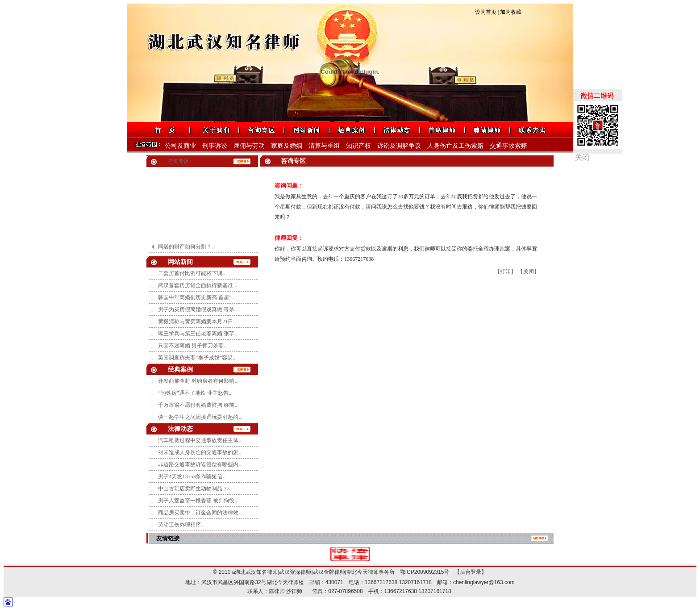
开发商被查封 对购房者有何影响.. (198, 381)
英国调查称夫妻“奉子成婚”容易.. (197, 358)
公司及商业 (180, 146)
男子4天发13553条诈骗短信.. (192, 476)
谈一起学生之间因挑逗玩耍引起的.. (200, 417)
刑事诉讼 (215, 146)
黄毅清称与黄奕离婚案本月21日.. (197, 322)
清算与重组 (324, 146)
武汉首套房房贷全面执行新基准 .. (198, 285)
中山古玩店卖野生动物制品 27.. (195, 489)
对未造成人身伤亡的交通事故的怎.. (200, 452)
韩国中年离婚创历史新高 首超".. (196, 297)
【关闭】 (529, 272)
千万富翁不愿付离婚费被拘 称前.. (198, 405)
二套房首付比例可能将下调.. (192, 273)
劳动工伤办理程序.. (181, 525)
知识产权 (358, 146)
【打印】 (505, 272)
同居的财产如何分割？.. (186, 248)
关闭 (582, 157)
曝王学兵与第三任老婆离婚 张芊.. (198, 334)
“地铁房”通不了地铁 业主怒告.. (195, 393)
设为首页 (486, 12)
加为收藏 (511, 12)
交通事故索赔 (508, 146)
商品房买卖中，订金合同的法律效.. (200, 513)
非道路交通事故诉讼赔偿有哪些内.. (200, 464)
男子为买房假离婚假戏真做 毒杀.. (198, 309)
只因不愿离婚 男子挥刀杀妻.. (192, 346)
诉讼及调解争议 (399, 146)
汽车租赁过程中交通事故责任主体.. (200, 440)
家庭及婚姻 (287, 146)
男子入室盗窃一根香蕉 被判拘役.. (198, 501)
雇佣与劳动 (249, 146)
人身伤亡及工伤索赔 (455, 146)
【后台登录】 (468, 572)
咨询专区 (179, 161)
